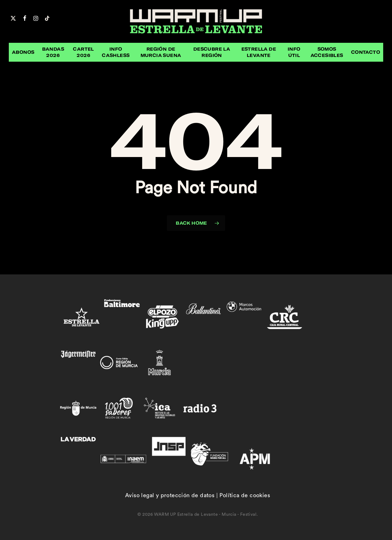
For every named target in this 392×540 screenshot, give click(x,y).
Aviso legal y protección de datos (170, 495)
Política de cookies (245, 495)
